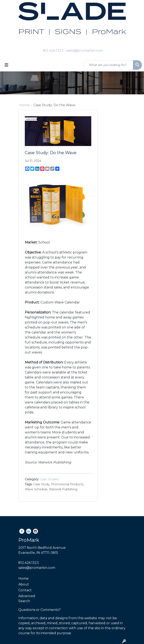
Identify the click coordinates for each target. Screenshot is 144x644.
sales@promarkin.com (85, 51)
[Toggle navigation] (6, 65)
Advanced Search (27, 598)
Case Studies (49, 479)
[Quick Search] (108, 65)
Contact (25, 590)
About (24, 584)
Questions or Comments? (39, 610)
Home (24, 105)
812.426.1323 (53, 51)
